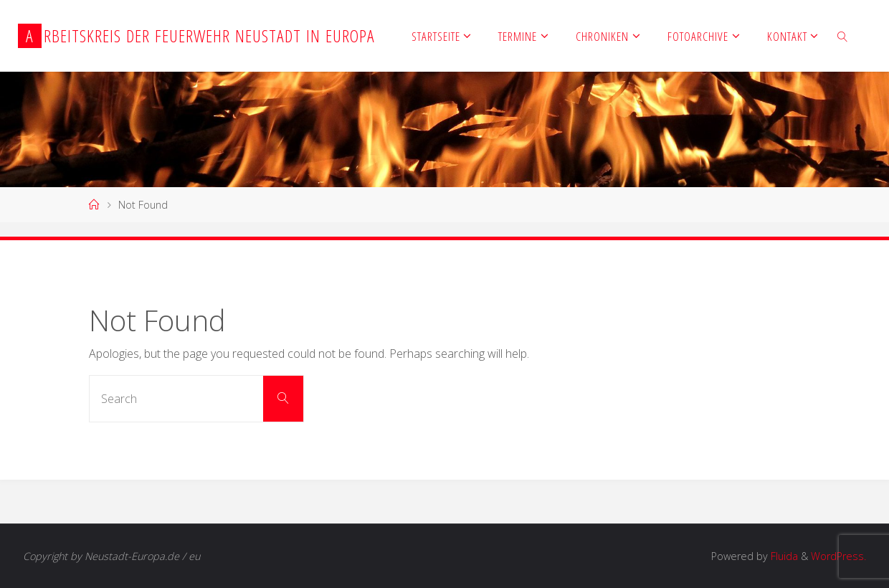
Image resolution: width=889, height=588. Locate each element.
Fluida (783, 556)
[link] (843, 36)
